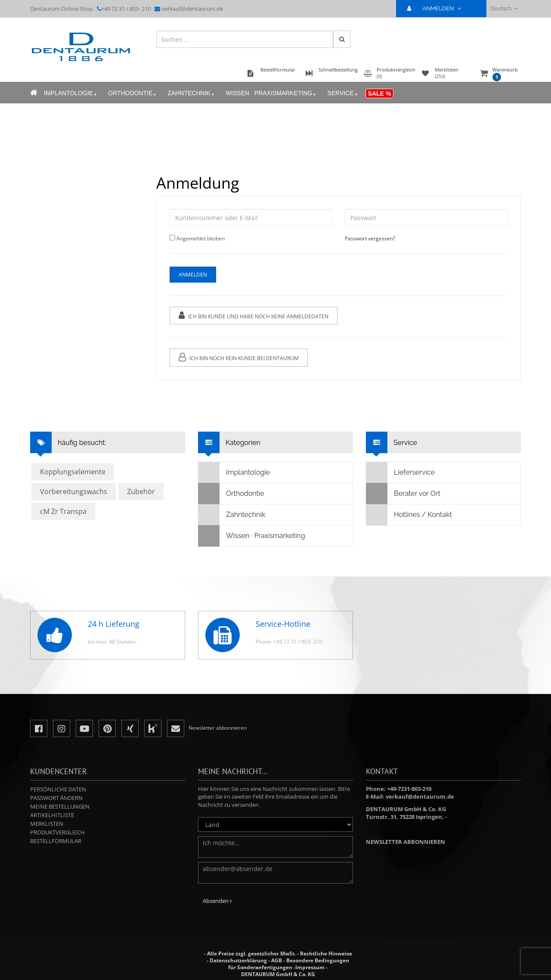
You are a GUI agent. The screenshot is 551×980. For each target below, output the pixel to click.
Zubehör (141, 492)
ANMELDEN (438, 8)
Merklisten (47, 824)
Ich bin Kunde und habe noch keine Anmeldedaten (254, 316)
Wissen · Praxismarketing (271, 93)
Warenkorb (505, 74)
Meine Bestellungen (60, 806)
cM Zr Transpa (63, 511)
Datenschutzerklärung (238, 960)
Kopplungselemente (73, 472)
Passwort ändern (56, 798)
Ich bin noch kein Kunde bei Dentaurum (239, 357)
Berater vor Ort (403, 494)
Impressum (310, 967)
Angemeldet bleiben (201, 238)
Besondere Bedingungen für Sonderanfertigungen (289, 964)
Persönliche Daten (58, 789)
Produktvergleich (57, 832)
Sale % (380, 93)
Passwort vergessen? (370, 238)
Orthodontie (133, 93)
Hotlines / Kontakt (409, 515)
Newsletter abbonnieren (406, 842)
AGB (277, 960)
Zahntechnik (191, 93)
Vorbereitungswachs (74, 492)
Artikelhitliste (52, 815)
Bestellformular (56, 841)
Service (343, 93)
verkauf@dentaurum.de (192, 9)
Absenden (217, 901)
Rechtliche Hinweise (326, 954)
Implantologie (71, 93)
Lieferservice (401, 473)
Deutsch (504, 8)
